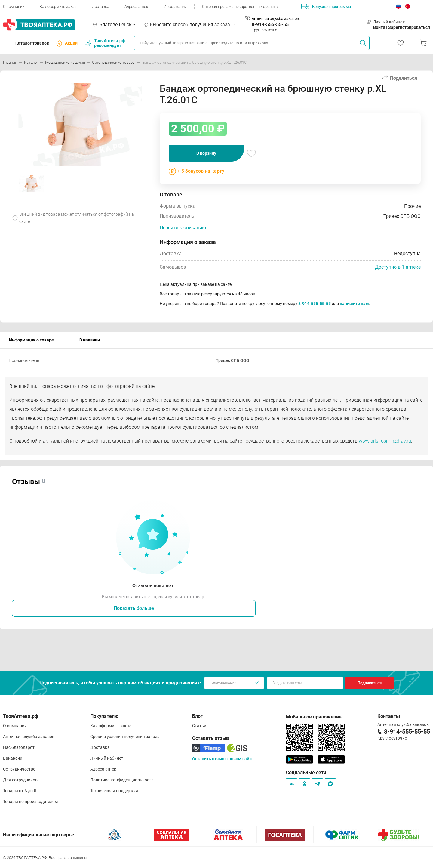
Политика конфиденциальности (122, 780)
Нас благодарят (19, 747)
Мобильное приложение (314, 717)
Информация (175, 6)
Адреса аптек (136, 6)
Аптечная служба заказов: (276, 19)
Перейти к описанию (183, 228)
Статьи (199, 726)
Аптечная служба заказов (29, 737)
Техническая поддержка (114, 791)
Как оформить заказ (58, 6)
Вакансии (13, 758)
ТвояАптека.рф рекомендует (105, 43)
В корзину (206, 153)
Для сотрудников (20, 780)
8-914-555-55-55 (270, 25)
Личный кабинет (107, 758)
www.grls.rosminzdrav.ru (385, 441)
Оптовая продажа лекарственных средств (240, 6)
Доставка (101, 6)
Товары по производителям (30, 802)
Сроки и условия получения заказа (125, 737)
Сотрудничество (19, 769)
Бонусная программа (326, 6)
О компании (14, 6)
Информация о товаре (31, 340)
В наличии (90, 340)
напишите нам (354, 304)
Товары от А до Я (20, 791)
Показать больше (134, 608)
